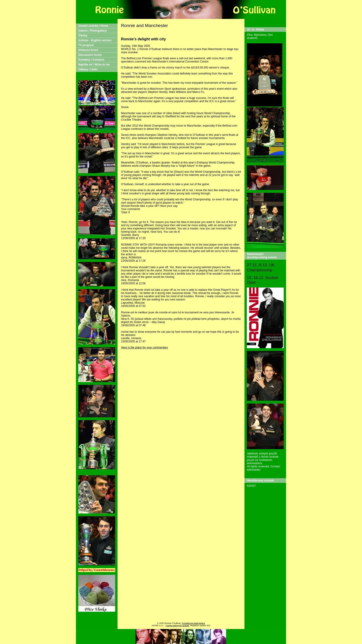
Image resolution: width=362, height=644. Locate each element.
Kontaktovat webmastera (193, 623)
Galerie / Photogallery (92, 31)
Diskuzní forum (88, 50)
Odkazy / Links (88, 69)
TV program (86, 45)
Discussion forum (90, 55)
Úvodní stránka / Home (93, 26)
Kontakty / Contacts (91, 60)
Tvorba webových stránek (177, 626)
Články (83, 36)
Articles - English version (95, 40)
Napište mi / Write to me (94, 65)
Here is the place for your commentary (144, 347)
